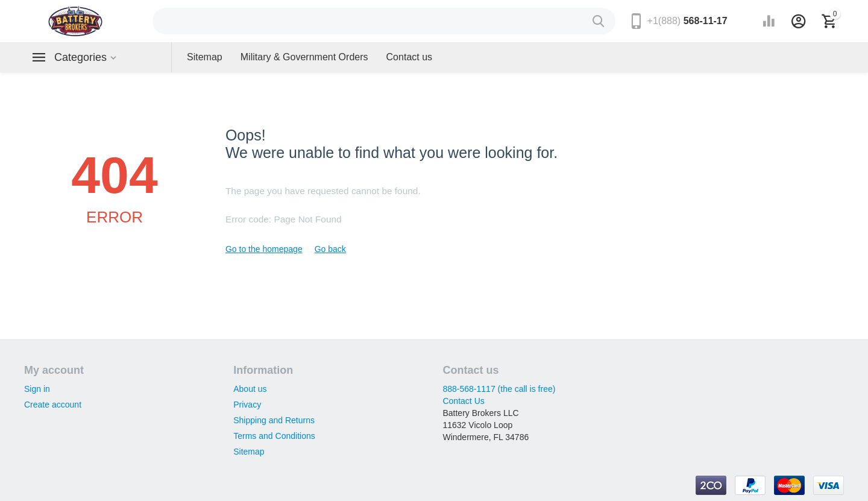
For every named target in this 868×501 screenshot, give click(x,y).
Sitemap (249, 452)
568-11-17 (687, 21)
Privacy (247, 405)
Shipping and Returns (274, 420)
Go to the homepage (264, 249)
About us (250, 389)
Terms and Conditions (274, 436)
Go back (330, 249)
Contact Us (463, 401)
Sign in (37, 389)
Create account (53, 405)
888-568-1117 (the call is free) (499, 389)
